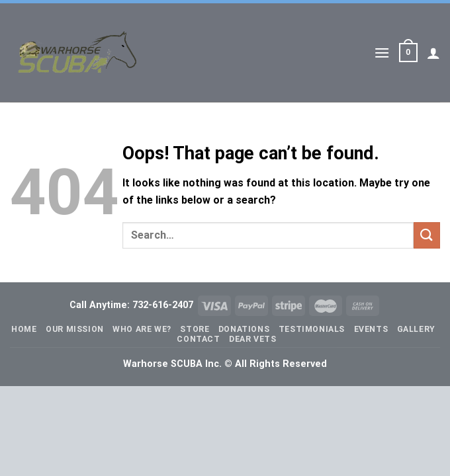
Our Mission (75, 329)
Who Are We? (142, 329)
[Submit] (427, 235)
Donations (244, 329)
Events (371, 329)
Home (24, 329)
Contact (198, 339)
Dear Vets (253, 339)
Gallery (416, 329)
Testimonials (312, 329)
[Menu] (382, 53)
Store (195, 329)
